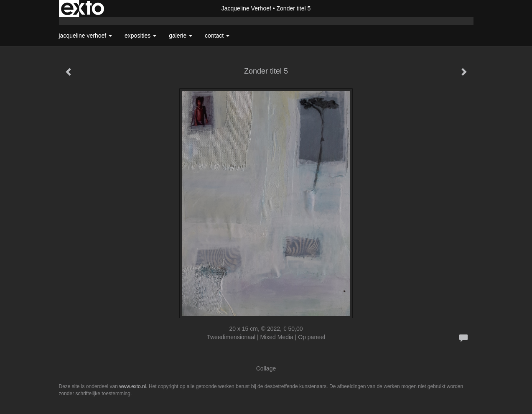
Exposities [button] (140, 36)
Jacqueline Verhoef (246, 8)
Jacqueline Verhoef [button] (86, 36)
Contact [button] (217, 36)
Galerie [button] (181, 36)
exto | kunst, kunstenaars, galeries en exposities (83, 8)
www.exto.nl (132, 386)
